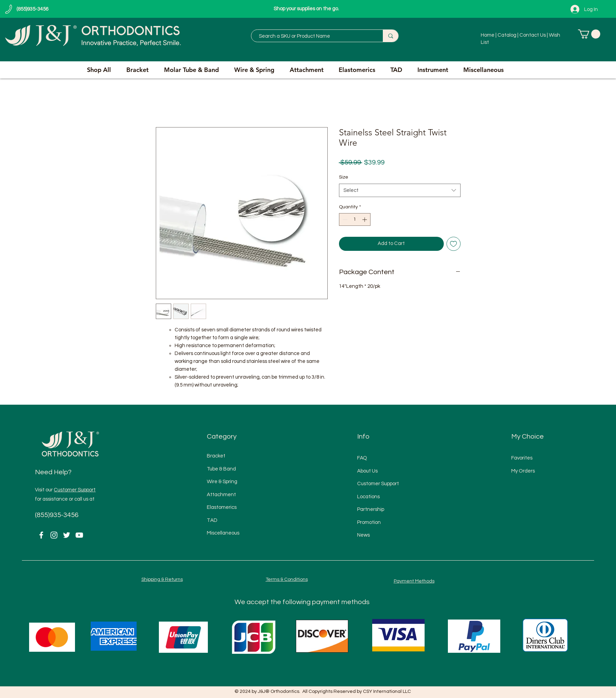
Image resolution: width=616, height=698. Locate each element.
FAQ (362, 458)
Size (344, 177)
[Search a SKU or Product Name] (314, 36)
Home (488, 35)
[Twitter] (67, 535)
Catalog (507, 35)
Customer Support (75, 490)
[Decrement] (344, 219)
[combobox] (400, 190)
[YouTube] (79, 535)
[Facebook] (41, 535)
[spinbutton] (355, 219)
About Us (367, 471)
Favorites (522, 458)
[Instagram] (54, 535)
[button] (589, 34)
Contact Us (533, 35)
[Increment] (365, 219)
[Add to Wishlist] (454, 244)
